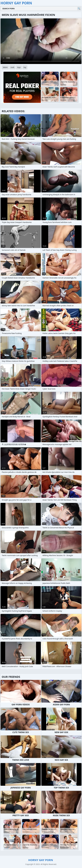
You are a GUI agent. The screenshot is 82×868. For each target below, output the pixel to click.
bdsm (5, 67)
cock (12, 67)
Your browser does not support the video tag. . (41, 41)
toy (25, 67)
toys (19, 67)
